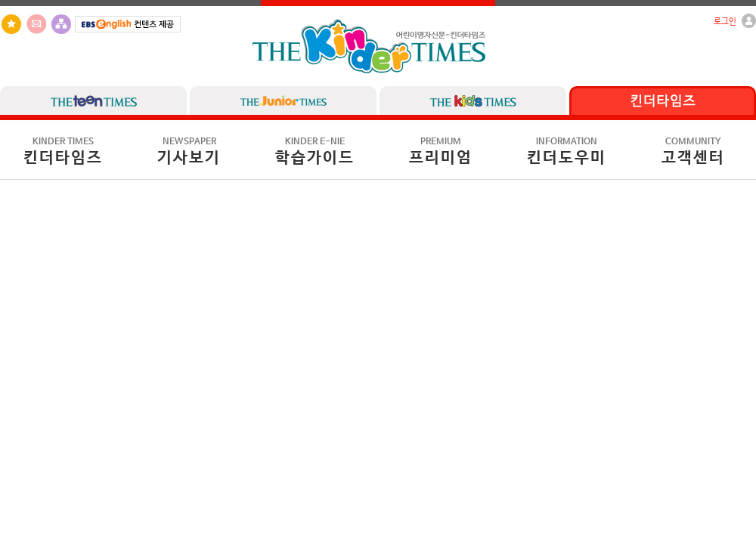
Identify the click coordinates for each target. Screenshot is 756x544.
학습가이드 (315, 152)
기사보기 (189, 152)
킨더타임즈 (63, 152)
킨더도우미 (567, 152)
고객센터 (693, 152)
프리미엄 (441, 152)
